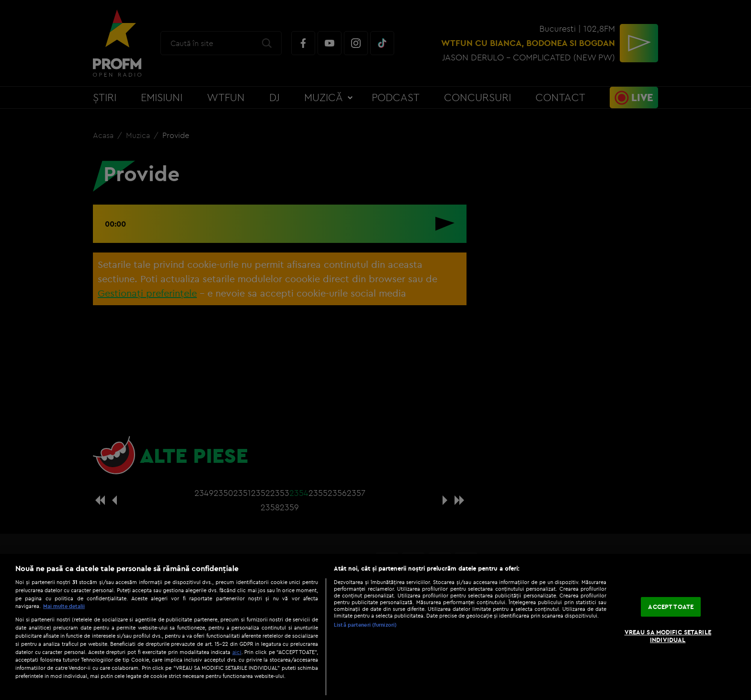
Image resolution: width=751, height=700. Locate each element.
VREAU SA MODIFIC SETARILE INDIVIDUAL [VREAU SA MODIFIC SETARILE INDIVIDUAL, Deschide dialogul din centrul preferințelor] (668, 636)
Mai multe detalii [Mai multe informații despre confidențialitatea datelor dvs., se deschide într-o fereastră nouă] (64, 606)
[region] (375, 627)
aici (237, 652)
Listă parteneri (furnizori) (365, 625)
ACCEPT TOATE (671, 607)
